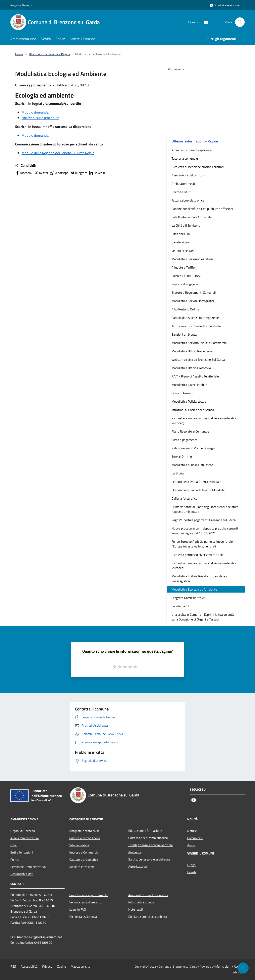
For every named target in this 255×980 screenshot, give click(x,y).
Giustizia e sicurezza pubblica (148, 838)
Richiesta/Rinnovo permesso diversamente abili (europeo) (204, 421)
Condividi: (25, 166)
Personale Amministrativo (28, 867)
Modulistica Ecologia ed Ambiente (194, 589)
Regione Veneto (21, 5)
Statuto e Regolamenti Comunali (194, 292)
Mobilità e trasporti (82, 867)
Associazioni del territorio (189, 175)
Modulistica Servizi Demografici (193, 301)
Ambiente (135, 852)
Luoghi (192, 865)
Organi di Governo (23, 831)
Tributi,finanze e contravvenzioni (151, 845)
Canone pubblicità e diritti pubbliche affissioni (202, 209)
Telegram (78, 173)
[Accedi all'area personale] (225, 5)
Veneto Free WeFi (183, 251)
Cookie (61, 966)
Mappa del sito (80, 966)
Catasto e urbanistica (84, 859)
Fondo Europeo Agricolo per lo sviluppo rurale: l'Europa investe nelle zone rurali (202, 544)
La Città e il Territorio (186, 225)
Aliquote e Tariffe (183, 267)
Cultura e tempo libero (84, 838)
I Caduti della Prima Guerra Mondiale (196, 482)
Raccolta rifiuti (181, 192)
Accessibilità (29, 966)
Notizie (192, 831)
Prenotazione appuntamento (89, 895)
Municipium (223, 966)
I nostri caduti (181, 606)
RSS (13, 966)
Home (19, 54)
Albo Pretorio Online (185, 309)
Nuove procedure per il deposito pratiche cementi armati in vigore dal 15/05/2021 (205, 531)
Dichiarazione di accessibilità (148, 917)
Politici (15, 859)
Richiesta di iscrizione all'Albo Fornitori (198, 167)
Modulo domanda (35, 112)
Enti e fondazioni (22, 852)
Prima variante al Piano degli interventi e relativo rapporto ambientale (205, 509)
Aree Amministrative (25, 838)
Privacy (47, 966)
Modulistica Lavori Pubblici (190, 385)
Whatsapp (59, 173)
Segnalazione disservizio (86, 902)
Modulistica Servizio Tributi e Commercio (199, 343)
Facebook (24, 173)
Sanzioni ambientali (185, 334)
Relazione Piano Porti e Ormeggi (193, 448)
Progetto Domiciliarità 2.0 (189, 598)
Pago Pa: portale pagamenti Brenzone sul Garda (204, 520)
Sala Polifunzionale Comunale (192, 217)
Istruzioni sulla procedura (40, 118)
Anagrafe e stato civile (84, 831)
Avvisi (191, 845)
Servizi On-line (182, 456)
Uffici (14, 845)
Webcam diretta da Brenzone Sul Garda (198, 360)
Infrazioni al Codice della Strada (193, 410)
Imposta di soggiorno (185, 284)
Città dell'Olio (181, 234)
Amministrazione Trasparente (192, 150)
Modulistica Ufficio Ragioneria (192, 351)
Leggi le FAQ (78, 909)
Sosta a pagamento (184, 440)
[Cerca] (240, 22)
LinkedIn (97, 173)
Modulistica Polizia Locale (189, 401)
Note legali (136, 909)
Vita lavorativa (79, 845)
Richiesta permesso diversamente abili (198, 555)
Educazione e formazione (145, 831)
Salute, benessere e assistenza (149, 859)
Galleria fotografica (184, 498)
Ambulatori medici (184, 184)
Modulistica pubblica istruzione (192, 465)
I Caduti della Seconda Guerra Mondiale (198, 490)
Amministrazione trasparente (148, 895)
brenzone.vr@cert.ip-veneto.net (40, 937)
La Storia (178, 473)
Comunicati (195, 838)
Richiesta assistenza (83, 917)
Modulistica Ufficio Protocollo (191, 368)
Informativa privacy (141, 902)
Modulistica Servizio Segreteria (193, 259)
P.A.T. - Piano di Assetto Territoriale (195, 376)
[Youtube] (204, 22)
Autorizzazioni (138, 866)
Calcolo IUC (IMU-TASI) (186, 276)
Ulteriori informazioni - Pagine (50, 54)
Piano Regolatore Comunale (190, 431)
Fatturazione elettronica (188, 200)
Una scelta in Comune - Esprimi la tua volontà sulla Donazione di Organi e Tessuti (203, 617)
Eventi (192, 872)
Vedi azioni (177, 69)
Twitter (41, 173)
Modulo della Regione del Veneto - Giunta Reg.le (58, 153)
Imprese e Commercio (84, 852)
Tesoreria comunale (185, 158)
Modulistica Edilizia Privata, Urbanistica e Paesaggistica (199, 579)
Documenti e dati (22, 874)
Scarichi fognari (182, 393)
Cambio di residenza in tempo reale (195, 318)
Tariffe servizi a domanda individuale (196, 326)
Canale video (180, 242)
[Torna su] (243, 968)
